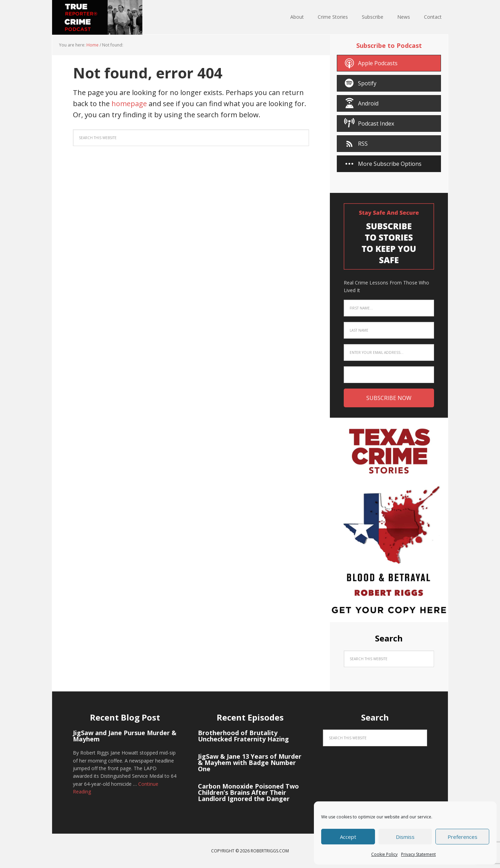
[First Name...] (389, 308)
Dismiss (405, 837)
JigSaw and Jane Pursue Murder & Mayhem (125, 736)
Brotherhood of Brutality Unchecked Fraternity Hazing (243, 736)
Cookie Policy (384, 854)
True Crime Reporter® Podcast (97, 17)
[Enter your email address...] (389, 352)
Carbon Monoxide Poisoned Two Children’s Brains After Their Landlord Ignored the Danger (248, 792)
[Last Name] (389, 330)
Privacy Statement (418, 854)
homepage (129, 104)
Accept (348, 837)
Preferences (462, 837)
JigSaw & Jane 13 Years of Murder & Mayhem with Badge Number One (250, 763)
